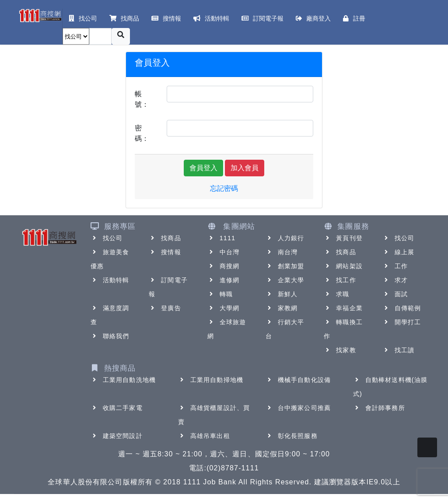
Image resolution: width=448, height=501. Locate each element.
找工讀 (398, 350)
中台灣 (223, 252)
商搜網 (223, 266)
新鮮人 (282, 294)
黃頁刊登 (343, 238)
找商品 (165, 238)
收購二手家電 (117, 408)
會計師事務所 (379, 408)
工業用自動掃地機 (211, 380)
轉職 (220, 294)
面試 (395, 294)
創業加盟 (285, 266)
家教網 (282, 308)
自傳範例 (402, 308)
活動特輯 (110, 280)
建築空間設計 (117, 436)
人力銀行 (285, 238)
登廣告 (165, 308)
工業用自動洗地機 (123, 380)
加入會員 (245, 168)
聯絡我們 (110, 336)
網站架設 (343, 266)
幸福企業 (343, 308)
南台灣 (282, 252)
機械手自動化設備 (298, 380)
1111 (222, 238)
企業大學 (285, 280)
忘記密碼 (224, 188)
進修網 (223, 280)
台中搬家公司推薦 (298, 408)
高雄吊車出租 (204, 436)
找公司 (107, 238)
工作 (395, 266)
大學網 (223, 308)
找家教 (340, 350)
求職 (336, 294)
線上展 (398, 252)
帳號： (142, 99)
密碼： (142, 133)
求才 (395, 280)
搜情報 (165, 252)
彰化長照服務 (292, 436)
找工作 (340, 280)
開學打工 (402, 322)
